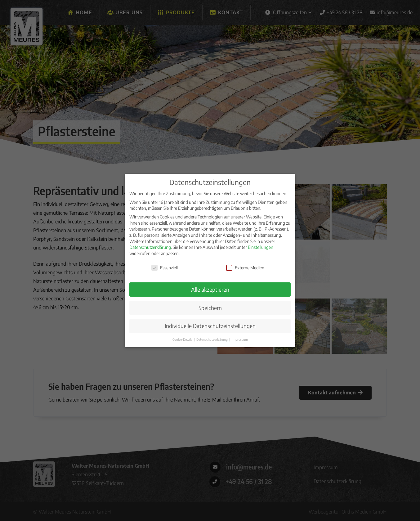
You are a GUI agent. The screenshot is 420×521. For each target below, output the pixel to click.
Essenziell (165, 268)
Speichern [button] (210, 308)
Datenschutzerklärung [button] (212, 340)
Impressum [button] (240, 340)
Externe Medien (245, 268)
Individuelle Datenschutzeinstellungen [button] (210, 326)
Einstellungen (261, 248)
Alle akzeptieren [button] (210, 290)
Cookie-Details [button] (183, 340)
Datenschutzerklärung (150, 248)
